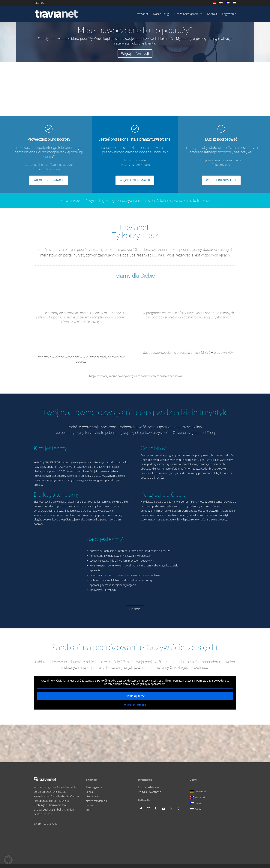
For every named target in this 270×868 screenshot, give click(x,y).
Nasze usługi (161, 14)
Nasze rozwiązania (186, 14)
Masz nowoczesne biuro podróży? (135, 31)
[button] (8, 860)
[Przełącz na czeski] (228, 4)
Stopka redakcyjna (149, 787)
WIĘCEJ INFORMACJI (49, 180)
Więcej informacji (135, 54)
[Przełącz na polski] (199, 809)
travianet (142, 14)
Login (89, 810)
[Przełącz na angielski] (221, 4)
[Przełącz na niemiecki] (214, 4)
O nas (89, 792)
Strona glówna (94, 787)
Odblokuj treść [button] (135, 696)
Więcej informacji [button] (135, 705)
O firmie (135, 609)
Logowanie (229, 14)
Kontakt (212, 14)
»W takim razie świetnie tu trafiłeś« (182, 201)
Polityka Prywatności (150, 792)
